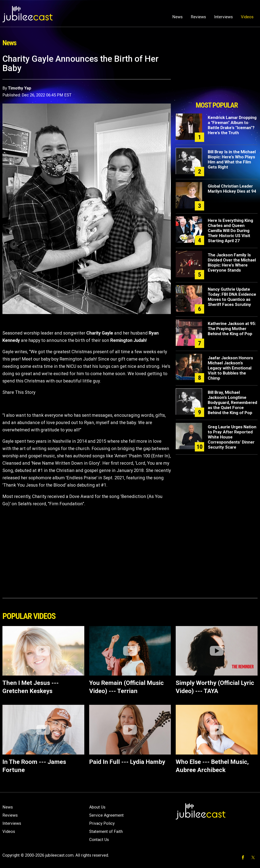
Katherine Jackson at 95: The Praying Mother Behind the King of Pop (232, 329)
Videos (247, 17)
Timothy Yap (19, 88)
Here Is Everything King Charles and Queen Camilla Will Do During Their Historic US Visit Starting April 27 (230, 231)
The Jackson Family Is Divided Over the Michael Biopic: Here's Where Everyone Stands (232, 263)
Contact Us (99, 840)
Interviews (223, 17)
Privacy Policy (102, 823)
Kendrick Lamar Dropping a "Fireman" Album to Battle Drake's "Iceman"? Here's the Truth (232, 125)
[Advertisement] (217, 77)
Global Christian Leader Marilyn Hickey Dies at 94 (232, 189)
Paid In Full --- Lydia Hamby (127, 762)
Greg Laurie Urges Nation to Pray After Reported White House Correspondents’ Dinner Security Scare (232, 437)
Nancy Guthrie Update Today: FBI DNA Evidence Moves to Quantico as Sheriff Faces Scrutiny (232, 297)
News (177, 17)
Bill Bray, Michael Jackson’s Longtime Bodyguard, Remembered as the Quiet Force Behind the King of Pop (232, 403)
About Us (97, 807)
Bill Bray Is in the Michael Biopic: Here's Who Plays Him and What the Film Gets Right (232, 159)
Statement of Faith (106, 831)
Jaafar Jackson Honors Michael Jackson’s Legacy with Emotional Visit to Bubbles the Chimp (230, 368)
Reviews (198, 17)
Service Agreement (106, 815)
